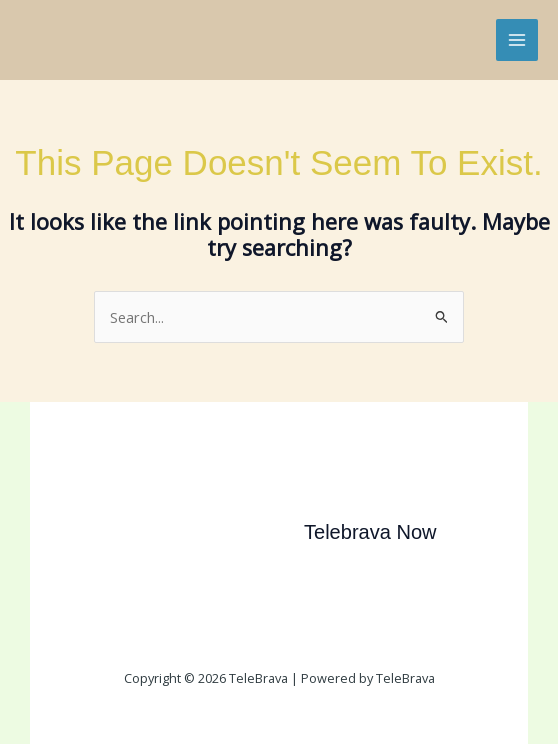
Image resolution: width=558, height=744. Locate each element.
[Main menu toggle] (517, 40)
